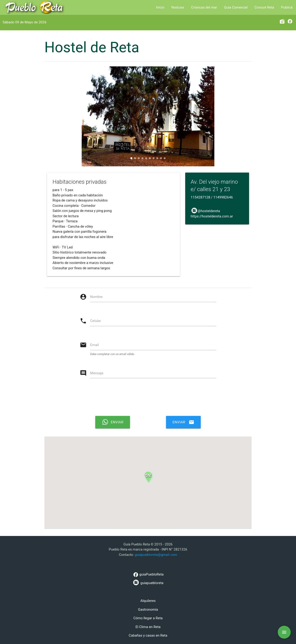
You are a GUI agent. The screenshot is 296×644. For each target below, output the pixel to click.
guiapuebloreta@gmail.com (156, 555)
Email (94, 345)
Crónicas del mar (204, 7)
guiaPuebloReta (148, 574)
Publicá (287, 7)
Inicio (160, 7)
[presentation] (150, 399)
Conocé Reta (264, 7)
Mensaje (97, 373)
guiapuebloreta (148, 582)
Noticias (178, 7)
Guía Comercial (236, 7)
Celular (96, 321)
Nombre (96, 297)
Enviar (183, 422)
